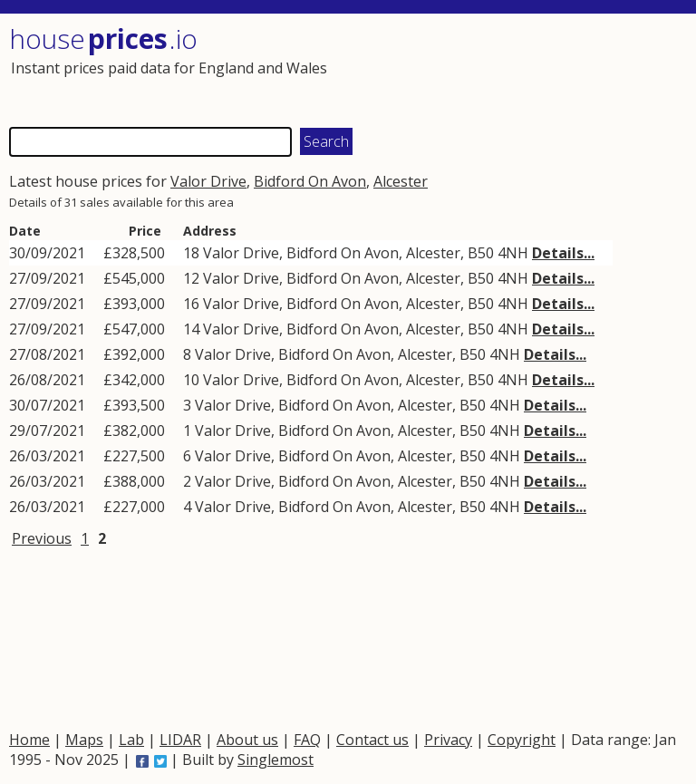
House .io (103, 39)
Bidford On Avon (310, 181)
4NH (513, 253)
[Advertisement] (515, 68)
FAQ (307, 740)
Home (29, 740)
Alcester (401, 181)
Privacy (448, 740)
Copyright (522, 740)
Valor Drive (208, 181)
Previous (42, 538)
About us (247, 740)
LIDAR (180, 740)
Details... (563, 253)
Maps (84, 740)
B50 (481, 253)
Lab (131, 740)
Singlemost (275, 760)
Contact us (372, 740)
